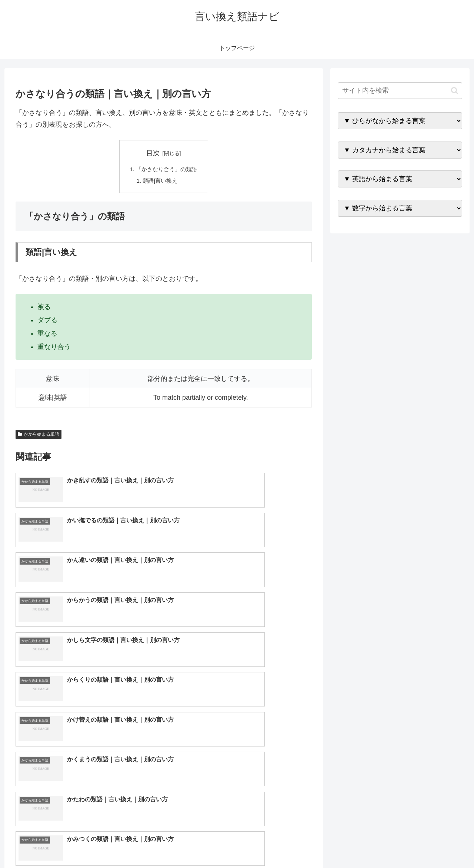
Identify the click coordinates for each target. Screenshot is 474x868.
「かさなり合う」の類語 (167, 170)
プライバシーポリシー (437, 845)
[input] (400, 91)
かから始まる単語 (39, 436)
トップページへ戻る (380, 845)
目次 (153, 153)
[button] (455, 91)
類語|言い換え (160, 182)
